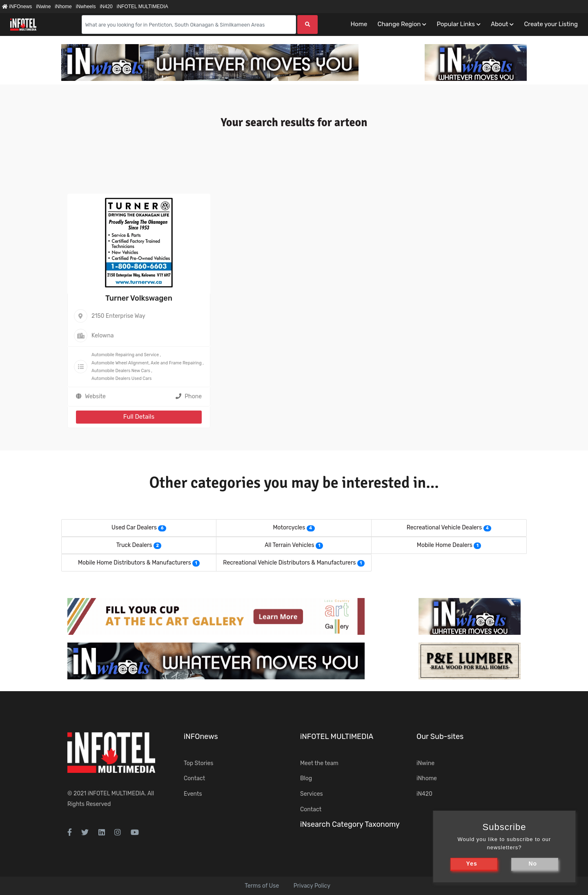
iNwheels (86, 7)
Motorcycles (289, 528)
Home (359, 24)
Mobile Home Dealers (445, 545)
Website (95, 396)
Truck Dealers (134, 545)
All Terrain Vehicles (289, 545)
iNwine (43, 7)
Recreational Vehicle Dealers (444, 528)
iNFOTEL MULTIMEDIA (143, 7)
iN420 (106, 7)
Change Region (399, 24)
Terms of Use (262, 886)
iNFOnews (17, 7)
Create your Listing (551, 24)
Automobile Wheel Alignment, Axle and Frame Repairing (147, 363)
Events (193, 794)
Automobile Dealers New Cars (121, 371)
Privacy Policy (312, 886)
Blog (306, 778)
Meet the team (319, 763)
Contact (194, 778)
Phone (189, 396)
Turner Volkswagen (139, 298)
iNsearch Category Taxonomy (350, 824)
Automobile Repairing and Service (125, 355)
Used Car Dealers (134, 528)
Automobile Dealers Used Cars (121, 378)
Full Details (139, 417)
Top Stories (198, 763)
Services (312, 794)
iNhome (63, 7)
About (499, 24)
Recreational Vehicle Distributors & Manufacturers (289, 563)
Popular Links (455, 24)
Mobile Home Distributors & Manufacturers (135, 563)
